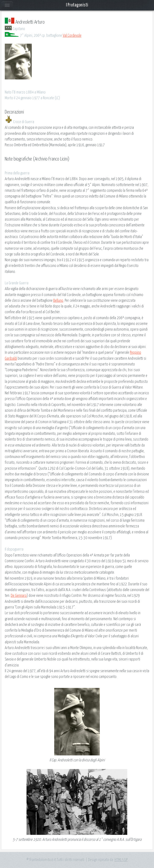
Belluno (58, 301)
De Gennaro (19, 596)
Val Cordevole (72, 36)
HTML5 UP (121, 860)
